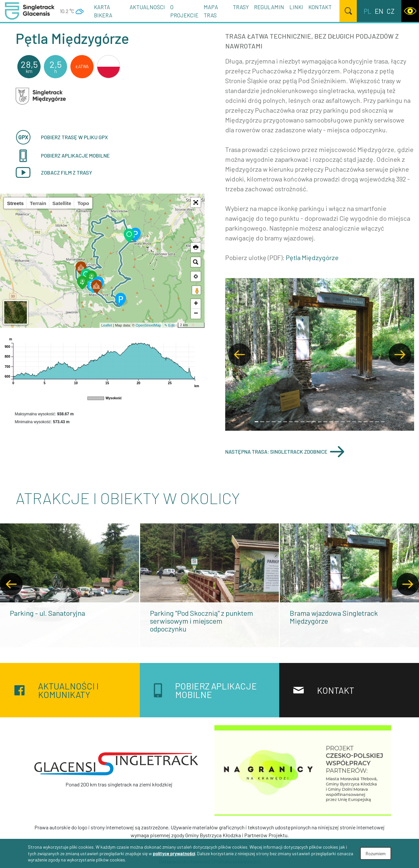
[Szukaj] (348, 11)
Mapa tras (211, 11)
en (379, 11)
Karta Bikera (103, 11)
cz (391, 11)
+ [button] (196, 304)
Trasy (241, 7)
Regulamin (269, 7)
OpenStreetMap (148, 325)
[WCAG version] (410, 11)
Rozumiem (376, 853)
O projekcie (184, 11)
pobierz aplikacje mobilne (63, 156)
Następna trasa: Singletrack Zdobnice (285, 452)
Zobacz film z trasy (54, 173)
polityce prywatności (174, 853)
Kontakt (320, 7)
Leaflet (107, 325)
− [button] (196, 314)
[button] (196, 202)
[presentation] (11, 584)
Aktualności (147, 7)
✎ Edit (169, 325)
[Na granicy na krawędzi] (303, 770)
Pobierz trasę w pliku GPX (62, 137)
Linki (296, 7)
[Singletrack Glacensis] (116, 764)
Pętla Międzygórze (312, 257)
